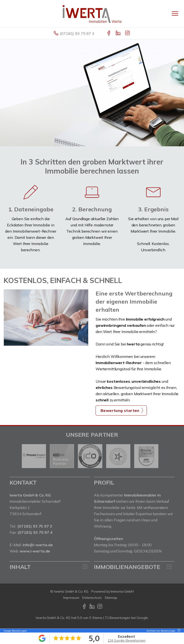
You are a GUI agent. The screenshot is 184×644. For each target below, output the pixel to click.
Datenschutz (92, 598)
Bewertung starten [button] (120, 410)
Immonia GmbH (122, 591)
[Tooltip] (178, 631)
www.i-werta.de (35, 551)
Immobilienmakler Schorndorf (35, 501)
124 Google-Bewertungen (127, 640)
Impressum (71, 598)
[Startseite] (92, 14)
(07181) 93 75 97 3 (77, 33)
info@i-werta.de (38, 545)
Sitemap (111, 598)
